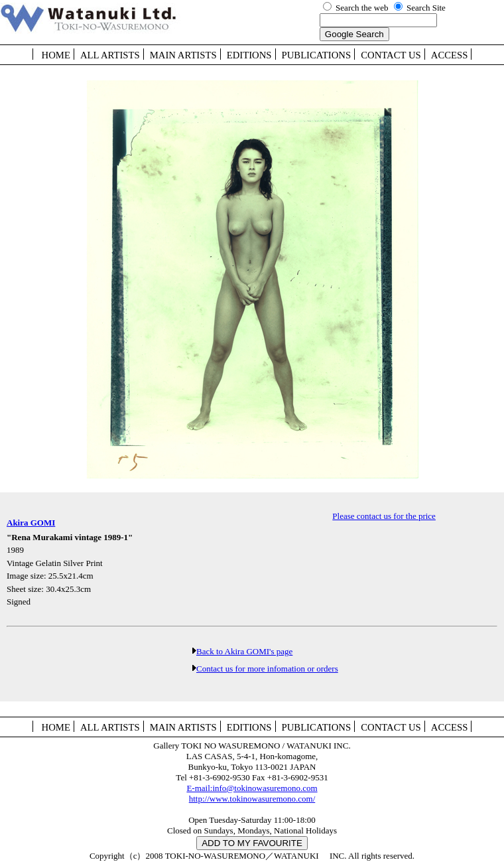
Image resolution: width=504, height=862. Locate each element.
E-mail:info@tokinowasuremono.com (252, 788)
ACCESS (450, 55)
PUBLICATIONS (317, 55)
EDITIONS (249, 55)
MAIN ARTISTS (183, 55)
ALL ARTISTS (110, 55)
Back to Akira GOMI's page (244, 651)
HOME (56, 55)
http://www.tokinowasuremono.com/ (252, 799)
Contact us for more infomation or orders (267, 669)
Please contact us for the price (384, 516)
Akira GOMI (31, 523)
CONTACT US (391, 55)
